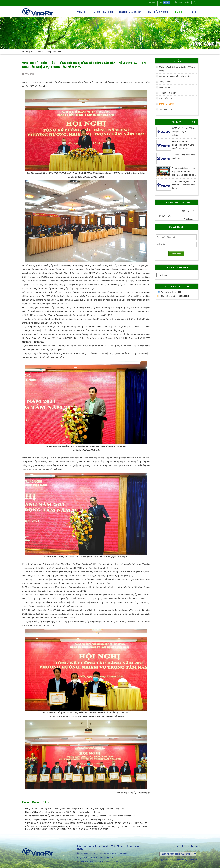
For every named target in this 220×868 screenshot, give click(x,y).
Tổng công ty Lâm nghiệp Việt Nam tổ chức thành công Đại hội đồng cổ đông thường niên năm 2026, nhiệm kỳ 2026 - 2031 (184, 175)
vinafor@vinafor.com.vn (90, 861)
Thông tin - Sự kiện (168, 93)
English (151, 2)
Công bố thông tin (167, 98)
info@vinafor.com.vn (109, 861)
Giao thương (165, 87)
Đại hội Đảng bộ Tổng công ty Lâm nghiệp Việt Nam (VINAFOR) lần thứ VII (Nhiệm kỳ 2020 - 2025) (69, 819)
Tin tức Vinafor (166, 82)
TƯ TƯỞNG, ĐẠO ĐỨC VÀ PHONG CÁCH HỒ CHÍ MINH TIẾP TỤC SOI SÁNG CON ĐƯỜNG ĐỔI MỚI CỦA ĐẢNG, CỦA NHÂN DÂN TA (86, 823)
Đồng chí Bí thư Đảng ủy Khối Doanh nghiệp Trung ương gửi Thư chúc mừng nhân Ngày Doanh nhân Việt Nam (75, 808)
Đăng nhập (183, 2)
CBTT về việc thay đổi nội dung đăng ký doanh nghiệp (184, 132)
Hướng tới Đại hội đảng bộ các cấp (175, 76)
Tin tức (40, 52)
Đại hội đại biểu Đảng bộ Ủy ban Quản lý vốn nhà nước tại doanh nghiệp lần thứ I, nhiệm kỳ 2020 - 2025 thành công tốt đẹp (80, 816)
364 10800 (111, 858)
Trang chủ (29, 52)
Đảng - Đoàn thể (54, 52)
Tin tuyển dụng (166, 109)
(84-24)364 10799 (87, 858)
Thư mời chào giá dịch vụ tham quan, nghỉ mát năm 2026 (183, 185)
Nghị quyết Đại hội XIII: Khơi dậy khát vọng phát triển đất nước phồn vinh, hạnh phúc (63, 812)
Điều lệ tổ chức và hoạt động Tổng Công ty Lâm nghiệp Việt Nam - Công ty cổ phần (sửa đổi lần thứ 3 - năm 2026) (184, 148)
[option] (176, 160)
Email (167, 2)
